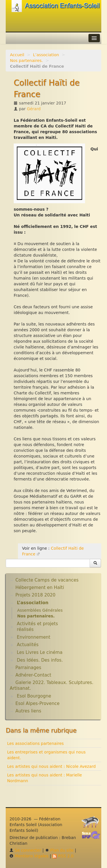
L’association (46, 55)
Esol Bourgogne (34, 696)
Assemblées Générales (40, 610)
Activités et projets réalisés (37, 627)
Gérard (34, 109)
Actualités (28, 645)
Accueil (17, 55)
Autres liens (28, 711)
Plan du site (59, 850)
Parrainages (28, 668)
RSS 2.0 (63, 856)
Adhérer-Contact (33, 675)
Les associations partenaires (35, 743)
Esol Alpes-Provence (38, 704)
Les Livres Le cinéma (40, 652)
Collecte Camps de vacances (47, 580)
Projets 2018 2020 (35, 595)
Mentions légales (29, 856)
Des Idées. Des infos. (40, 660)
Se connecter (25, 850)
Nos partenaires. (26, 61)
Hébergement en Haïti (40, 588)
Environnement (34, 637)
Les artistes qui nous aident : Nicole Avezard (51, 766)
